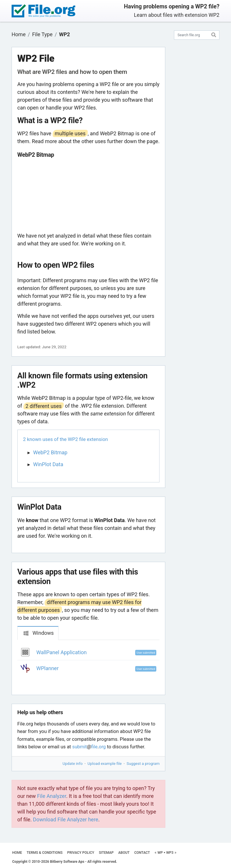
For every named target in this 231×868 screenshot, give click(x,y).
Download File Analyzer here (66, 819)
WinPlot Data (48, 464)
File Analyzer (52, 796)
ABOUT (124, 853)
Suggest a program (143, 763)
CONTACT (142, 853)
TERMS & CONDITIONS (45, 853)
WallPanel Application (62, 652)
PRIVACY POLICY (81, 853)
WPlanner (48, 668)
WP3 (170, 853)
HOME (17, 853)
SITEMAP (106, 853)
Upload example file (104, 763)
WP (160, 853)
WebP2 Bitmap (50, 452)
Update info (73, 763)
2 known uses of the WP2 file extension (66, 439)
